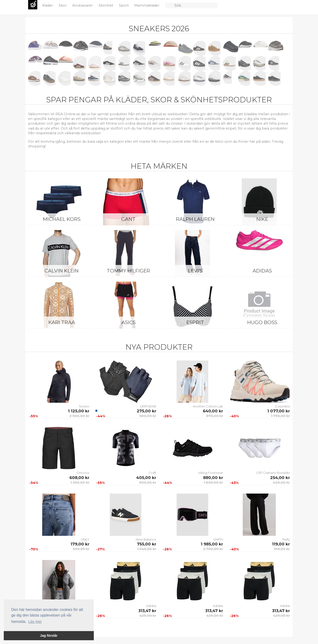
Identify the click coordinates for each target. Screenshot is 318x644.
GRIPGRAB (148, 406)
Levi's (195, 271)
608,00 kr (79, 478)
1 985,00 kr (212, 544)
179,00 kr (80, 544)
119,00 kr (281, 544)
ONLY (85, 539)
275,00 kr (146, 411)
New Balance (146, 539)
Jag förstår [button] (49, 636)
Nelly (286, 539)
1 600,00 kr (213, 483)
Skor (63, 5)
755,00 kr (147, 544)
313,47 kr (147, 611)
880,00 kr (213, 478)
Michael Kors (62, 219)
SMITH (218, 539)
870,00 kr (215, 416)
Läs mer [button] (35, 622)
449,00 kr (281, 483)
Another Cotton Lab (208, 406)
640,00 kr (213, 411)
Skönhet (106, 5)
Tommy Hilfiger (128, 271)
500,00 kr (148, 416)
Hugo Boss (262, 322)
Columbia (282, 406)
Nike (262, 219)
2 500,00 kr (79, 416)
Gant (128, 219)
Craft (152, 473)
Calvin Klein (62, 271)
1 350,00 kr (80, 483)
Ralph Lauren (195, 219)
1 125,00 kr (79, 411)
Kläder (48, 5)
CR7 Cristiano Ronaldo (273, 473)
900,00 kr (148, 483)
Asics (129, 322)
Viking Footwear (211, 473)
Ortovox (83, 473)
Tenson (84, 406)
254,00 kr (280, 478)
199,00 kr (282, 549)
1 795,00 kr (280, 416)
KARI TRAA (62, 322)
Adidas (262, 271)
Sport (124, 5)
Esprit (195, 322)
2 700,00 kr (213, 549)
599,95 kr (81, 549)
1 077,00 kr (279, 411)
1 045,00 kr (147, 549)
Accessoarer (83, 5)
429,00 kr (148, 616)
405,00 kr (146, 478)
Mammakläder (147, 5)
